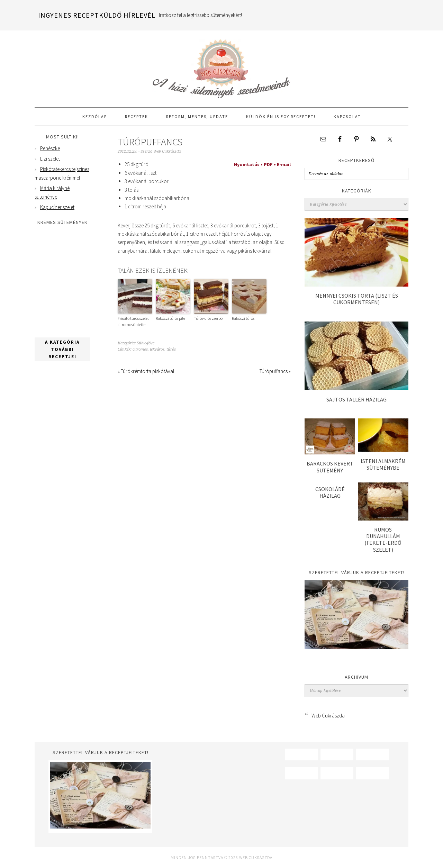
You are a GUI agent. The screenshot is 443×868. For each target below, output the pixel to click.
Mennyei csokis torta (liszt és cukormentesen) (357, 299)
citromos (140, 349)
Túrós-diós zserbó (208, 318)
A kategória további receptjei (62, 349)
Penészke (50, 148)
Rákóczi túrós (243, 318)
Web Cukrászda (221, 66)
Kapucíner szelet (57, 207)
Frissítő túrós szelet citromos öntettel (133, 321)
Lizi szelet (50, 159)
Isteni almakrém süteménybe (383, 464)
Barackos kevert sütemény (330, 467)
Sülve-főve (146, 343)
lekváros (157, 349)
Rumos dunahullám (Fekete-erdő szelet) (383, 540)
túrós (171, 349)
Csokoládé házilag (330, 492)
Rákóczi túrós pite (170, 318)
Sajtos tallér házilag (356, 399)
